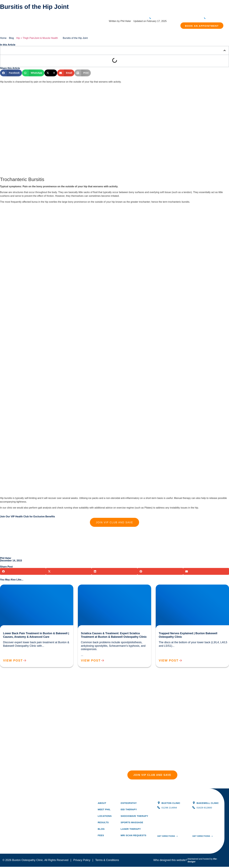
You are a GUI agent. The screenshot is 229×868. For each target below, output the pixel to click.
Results (134, 11)
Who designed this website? (170, 861)
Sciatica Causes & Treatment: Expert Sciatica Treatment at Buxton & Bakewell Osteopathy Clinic (112, 588)
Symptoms (114, 11)
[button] (225, 50)
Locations (153, 11)
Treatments (99, 11)
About (88, 11)
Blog (143, 11)
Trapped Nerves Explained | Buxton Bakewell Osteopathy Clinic (189, 588)
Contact (165, 11)
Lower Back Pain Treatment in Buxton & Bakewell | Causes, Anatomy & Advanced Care (34, 588)
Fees (125, 11)
